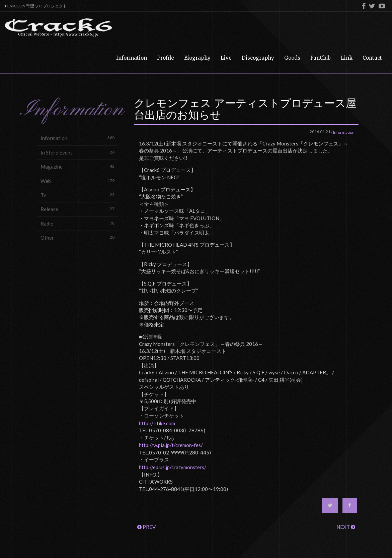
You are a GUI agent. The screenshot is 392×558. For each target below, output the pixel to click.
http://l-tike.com (157, 423)
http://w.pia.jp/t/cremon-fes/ (171, 445)
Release (77, 209)
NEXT (346, 527)
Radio (77, 223)
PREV (146, 527)
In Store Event (77, 152)
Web (77, 181)
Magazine (77, 166)
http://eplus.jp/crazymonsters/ (173, 467)
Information (77, 138)
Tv (77, 195)
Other (77, 237)
